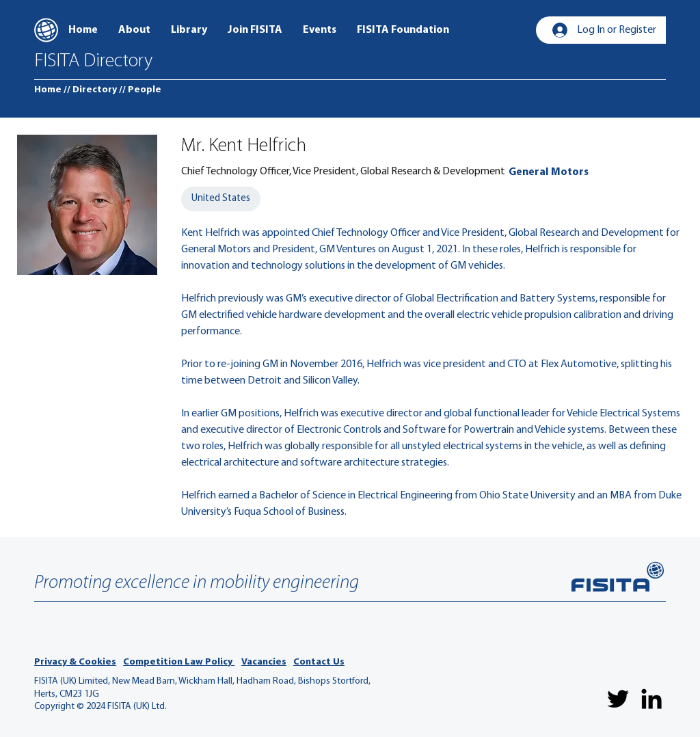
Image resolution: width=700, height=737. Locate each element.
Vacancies (264, 662)
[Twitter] (618, 699)
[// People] (140, 90)
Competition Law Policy (179, 662)
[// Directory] (90, 90)
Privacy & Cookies (75, 662)
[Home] (48, 90)
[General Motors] (549, 172)
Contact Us (319, 662)
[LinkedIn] (651, 699)
